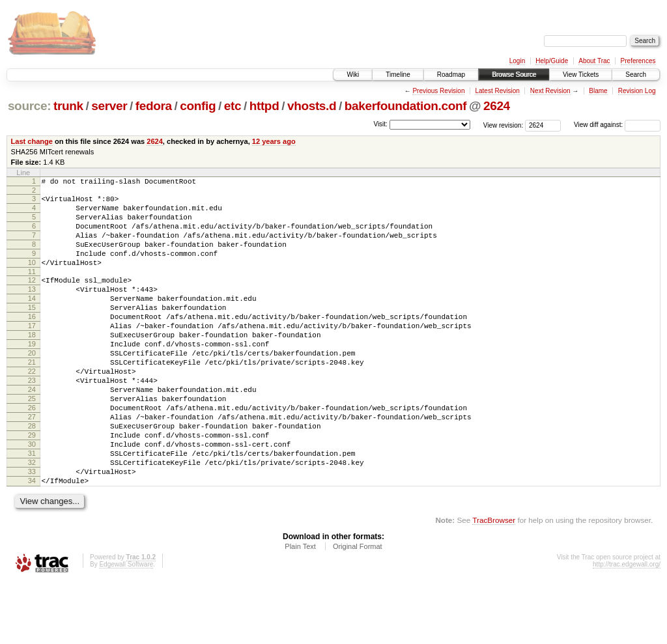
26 (32, 453)
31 (32, 508)
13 (32, 309)
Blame (598, 91)
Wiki (353, 75)
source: (29, 106)
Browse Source (514, 75)
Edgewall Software (126, 627)
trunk (68, 106)
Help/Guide (552, 61)
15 (32, 331)
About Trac (594, 61)
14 (32, 320)
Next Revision (550, 91)
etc (233, 106)
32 (32, 519)
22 (32, 408)
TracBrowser (494, 582)
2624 (497, 106)
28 (32, 475)
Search (636, 75)
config (198, 106)
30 (32, 497)
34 (32, 541)
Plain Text (300, 609)
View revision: (504, 125)
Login (517, 61)
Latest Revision (497, 91)
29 (32, 486)
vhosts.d (312, 106)
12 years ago (274, 141)
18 (32, 364)
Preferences (638, 61)
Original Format (358, 609)
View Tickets (581, 75)
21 (32, 397)
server (109, 106)
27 (32, 464)
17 (32, 353)
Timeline (398, 75)
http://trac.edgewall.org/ (627, 627)
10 (32, 278)
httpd (264, 106)
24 (32, 430)
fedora (154, 106)
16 (32, 342)
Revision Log (637, 91)
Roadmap (451, 75)
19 (32, 375)
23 (32, 419)
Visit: (380, 124)
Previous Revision (438, 91)
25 (32, 441)
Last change (32, 141)
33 (32, 530)
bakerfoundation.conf (405, 106)
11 (32, 289)
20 (32, 386)
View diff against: (617, 125)
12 (32, 298)
